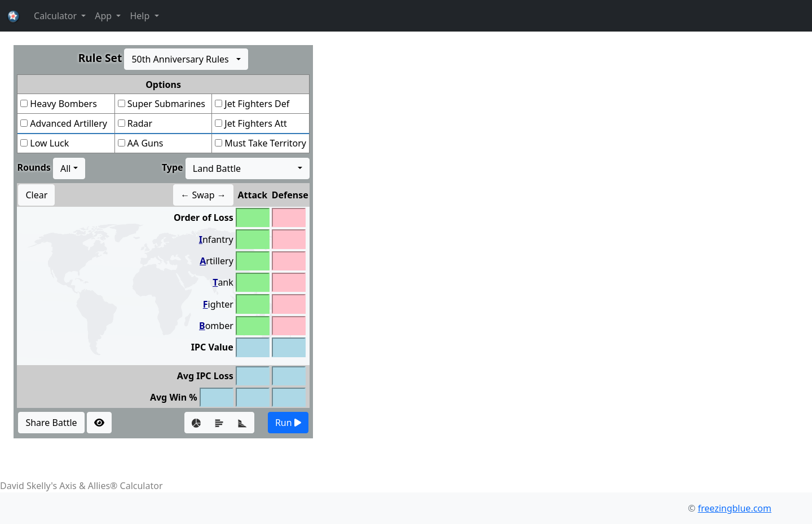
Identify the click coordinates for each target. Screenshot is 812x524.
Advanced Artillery (69, 123)
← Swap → (203, 195)
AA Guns (145, 143)
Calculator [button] (56, 16)
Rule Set (100, 58)
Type (173, 167)
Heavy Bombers (63, 104)
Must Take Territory (265, 143)
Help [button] (141, 16)
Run (288, 423)
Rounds (34, 167)
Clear (36, 195)
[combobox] (186, 59)
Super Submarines (166, 104)
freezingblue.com (734, 508)
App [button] (104, 16)
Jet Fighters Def (257, 104)
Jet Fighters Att (256, 123)
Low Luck (49, 143)
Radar (140, 123)
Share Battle (51, 423)
